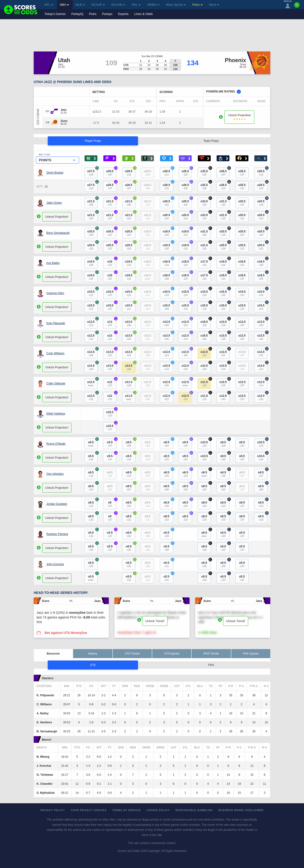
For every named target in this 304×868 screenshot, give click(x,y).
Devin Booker (55, 173)
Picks (93, 14)
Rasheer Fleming (57, 534)
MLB (80, 5)
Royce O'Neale (56, 444)
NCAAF (98, 5)
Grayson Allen (55, 293)
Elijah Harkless (56, 414)
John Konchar (55, 564)
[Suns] (64, 121)
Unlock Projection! (57, 217)
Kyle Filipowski (56, 323)
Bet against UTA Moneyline (66, 633)
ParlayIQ (77, 14)
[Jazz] (64, 110)
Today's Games (55, 14)
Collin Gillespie (56, 383)
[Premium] (297, 7)
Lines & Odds (143, 14)
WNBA (153, 5)
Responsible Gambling (194, 810)
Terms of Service (127, 810)
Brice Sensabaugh (58, 233)
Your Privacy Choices (89, 810)
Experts (123, 14)
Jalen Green (54, 203)
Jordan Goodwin (57, 504)
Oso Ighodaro (55, 474)
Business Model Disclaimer (241, 810)
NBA (64, 5)
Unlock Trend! (155, 621)
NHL (136, 5)
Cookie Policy (158, 810)
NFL (49, 5)
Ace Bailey (53, 263)
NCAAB (118, 5)
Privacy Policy (53, 810)
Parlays (107, 14)
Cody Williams (55, 353)
